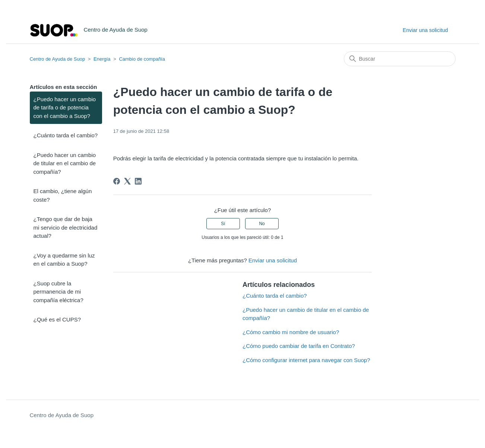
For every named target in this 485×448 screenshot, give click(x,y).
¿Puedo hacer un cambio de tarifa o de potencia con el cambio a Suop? (65, 108)
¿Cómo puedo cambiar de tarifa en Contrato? (299, 346)
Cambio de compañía (142, 59)
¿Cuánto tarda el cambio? (66, 135)
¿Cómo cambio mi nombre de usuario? (291, 332)
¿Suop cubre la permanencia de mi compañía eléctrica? (58, 292)
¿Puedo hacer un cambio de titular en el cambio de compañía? (65, 163)
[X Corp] (127, 181)
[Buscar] (400, 59)
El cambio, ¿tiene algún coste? (63, 195)
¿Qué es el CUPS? (57, 319)
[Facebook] (117, 181)
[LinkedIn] (138, 181)
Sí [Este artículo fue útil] (223, 224)
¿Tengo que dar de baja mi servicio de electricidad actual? (66, 227)
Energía (102, 59)
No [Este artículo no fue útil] (262, 224)
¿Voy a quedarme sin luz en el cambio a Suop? (64, 260)
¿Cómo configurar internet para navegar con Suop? (306, 360)
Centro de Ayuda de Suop (58, 59)
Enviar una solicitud (425, 30)
